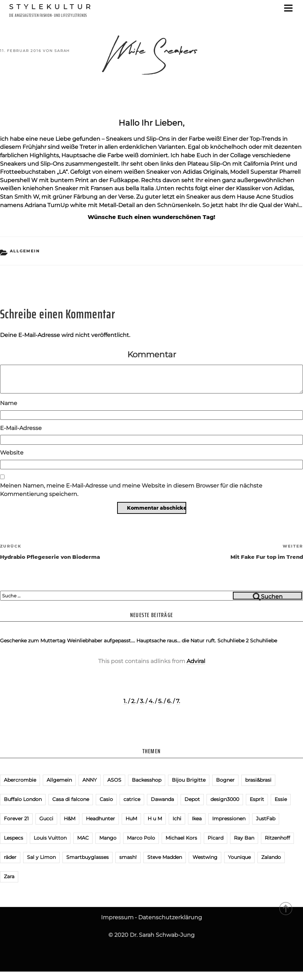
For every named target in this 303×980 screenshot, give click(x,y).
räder (10, 857)
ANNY (90, 780)
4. (151, 701)
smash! (128, 857)
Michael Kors (181, 838)
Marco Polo (141, 838)
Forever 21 (16, 819)
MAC (83, 838)
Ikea (197, 819)
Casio (106, 799)
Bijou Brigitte (189, 780)
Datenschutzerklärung (170, 917)
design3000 (225, 799)
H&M (70, 819)
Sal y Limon (41, 857)
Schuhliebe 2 (233, 641)
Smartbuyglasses (87, 857)
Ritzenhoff (277, 838)
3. (142, 701)
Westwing (205, 857)
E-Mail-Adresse (21, 428)
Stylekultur (52, 7)
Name (9, 403)
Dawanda (162, 799)
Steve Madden (165, 857)
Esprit (257, 799)
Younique (239, 857)
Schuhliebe (264, 641)
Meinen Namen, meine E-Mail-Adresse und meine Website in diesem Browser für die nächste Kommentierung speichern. (131, 490)
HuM (131, 819)
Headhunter (100, 819)
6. (169, 701)
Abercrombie (20, 780)
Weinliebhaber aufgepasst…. (101, 641)
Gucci (46, 819)
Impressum (117, 917)
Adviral (196, 661)
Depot (192, 799)
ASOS (114, 780)
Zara (9, 876)
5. (160, 701)
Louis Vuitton (50, 838)
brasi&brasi (258, 780)
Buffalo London (23, 799)
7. (178, 701)
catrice (132, 799)
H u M (155, 819)
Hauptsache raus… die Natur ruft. (176, 641)
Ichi (177, 819)
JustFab (266, 819)
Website (12, 453)
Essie (281, 799)
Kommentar (152, 354)
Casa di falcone (71, 799)
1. (125, 701)
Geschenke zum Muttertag (33, 641)
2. (133, 701)
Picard (216, 838)
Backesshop (147, 780)
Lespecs (14, 838)
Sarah (62, 51)
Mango (108, 838)
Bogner (225, 780)
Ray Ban (244, 838)
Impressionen (229, 819)
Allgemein (25, 251)
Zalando (271, 857)
